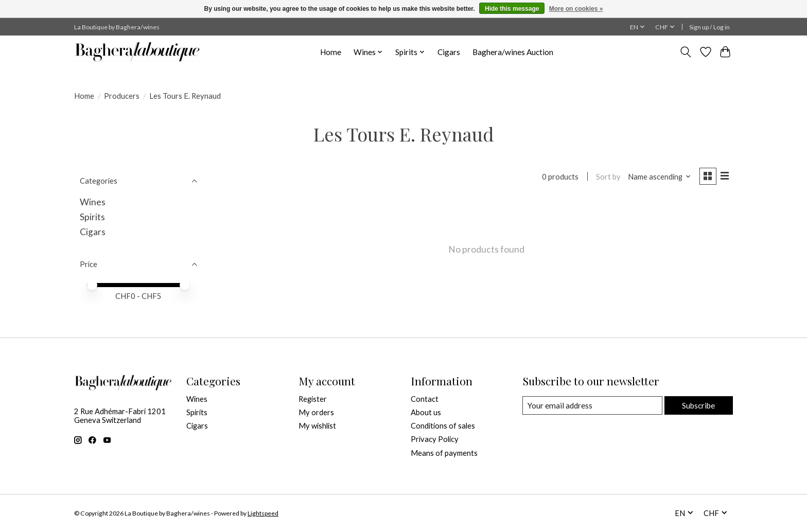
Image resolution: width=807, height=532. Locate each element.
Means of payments (444, 453)
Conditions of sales (443, 426)
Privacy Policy (435, 439)
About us (426, 412)
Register (313, 399)
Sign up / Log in (709, 27)
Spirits (92, 217)
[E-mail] (592, 405)
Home (331, 52)
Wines (93, 202)
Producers (122, 96)
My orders (316, 412)
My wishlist (317, 426)
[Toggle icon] (686, 52)
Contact (425, 399)
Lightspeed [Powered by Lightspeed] (263, 513)
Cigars (449, 52)
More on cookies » (576, 9)
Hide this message (512, 9)
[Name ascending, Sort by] (657, 177)
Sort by (606, 177)
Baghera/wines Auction (513, 52)
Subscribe (698, 405)
